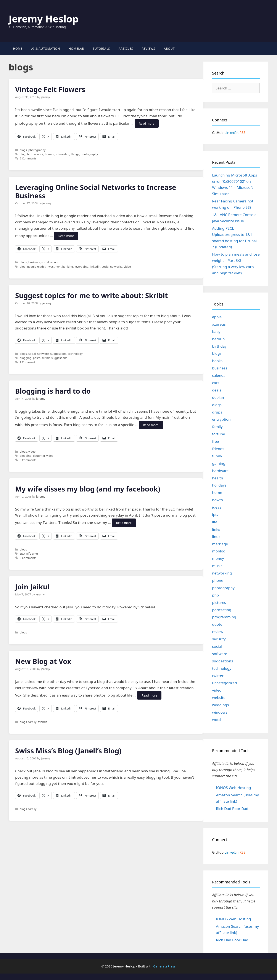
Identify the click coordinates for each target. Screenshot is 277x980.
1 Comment (27, 362)
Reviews (148, 49)
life (215, 522)
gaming (219, 463)
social (45, 262)
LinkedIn (231, 133)
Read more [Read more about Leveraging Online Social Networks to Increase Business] (66, 236)
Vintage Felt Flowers (50, 89)
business (34, 262)
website (219, 698)
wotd (216, 720)
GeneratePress (164, 966)
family (32, 722)
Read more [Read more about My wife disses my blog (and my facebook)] (124, 523)
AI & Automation (46, 49)
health (218, 478)
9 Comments (28, 158)
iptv (215, 515)
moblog (219, 551)
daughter (39, 456)
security (219, 639)
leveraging (81, 267)
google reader (36, 267)
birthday (219, 346)
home (217, 492)
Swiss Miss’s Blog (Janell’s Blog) (68, 751)
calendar (220, 375)
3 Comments (28, 558)
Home (18, 49)
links (216, 529)
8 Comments (28, 460)
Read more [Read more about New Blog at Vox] (149, 695)
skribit (46, 358)
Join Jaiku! (32, 587)
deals (217, 390)
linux (216, 537)
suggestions (58, 354)
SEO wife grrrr (29, 554)
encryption (221, 419)
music (217, 566)
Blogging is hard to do (53, 391)
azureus (219, 324)
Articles (126, 49)
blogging (26, 358)
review (218, 632)
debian (218, 397)
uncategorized (225, 683)
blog (23, 154)
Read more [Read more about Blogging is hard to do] (151, 425)
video (54, 262)
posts (36, 358)
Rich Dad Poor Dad (232, 809)
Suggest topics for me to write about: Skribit (92, 295)
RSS (243, 133)
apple (217, 317)
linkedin (95, 267)
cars (216, 383)
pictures (219, 602)
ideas (217, 507)
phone (218, 580)
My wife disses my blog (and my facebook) (88, 489)
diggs (217, 405)
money (218, 558)
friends (43, 722)
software (43, 354)
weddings (220, 705)
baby (216, 332)
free (216, 441)
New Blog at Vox (43, 661)
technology (75, 354)
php (215, 595)
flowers (50, 154)
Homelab (76, 49)
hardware (220, 471)
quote (217, 624)
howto (217, 500)
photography (37, 150)
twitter (218, 676)
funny (217, 456)
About (169, 49)
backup (218, 339)
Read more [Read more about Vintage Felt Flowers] (147, 123)
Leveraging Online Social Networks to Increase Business (96, 191)
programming (224, 617)
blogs (23, 150)
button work (35, 154)
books (217, 361)
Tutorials (101, 49)
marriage (220, 544)
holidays (219, 485)
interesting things (68, 154)
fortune (219, 434)
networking (222, 573)
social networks (112, 267)
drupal (218, 412)
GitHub (218, 133)
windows (220, 712)
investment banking (60, 267)
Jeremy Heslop (44, 19)
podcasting (222, 610)
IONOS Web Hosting (233, 788)
